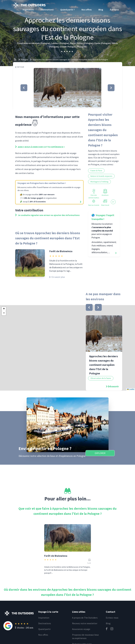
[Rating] (19, 626)
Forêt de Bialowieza (61, 251)
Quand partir (44, 629)
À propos (114, 10)
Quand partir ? (67, 10)
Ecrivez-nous (112, 618)
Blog (101, 10)
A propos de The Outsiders (85, 618)
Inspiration (28, 10)
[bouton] (89, 307)
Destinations (47, 10)
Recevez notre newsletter (85, 623)
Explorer (100, 453)
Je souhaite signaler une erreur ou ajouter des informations (47, 215)
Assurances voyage (81, 629)
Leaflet (131, 389)
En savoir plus (57, 277)
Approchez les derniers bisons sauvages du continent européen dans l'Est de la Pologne (70, 60)
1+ (113, 202)
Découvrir (113, 386)
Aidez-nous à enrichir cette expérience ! (40, 147)
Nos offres (87, 10)
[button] (67, 88)
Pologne (24, 60)
